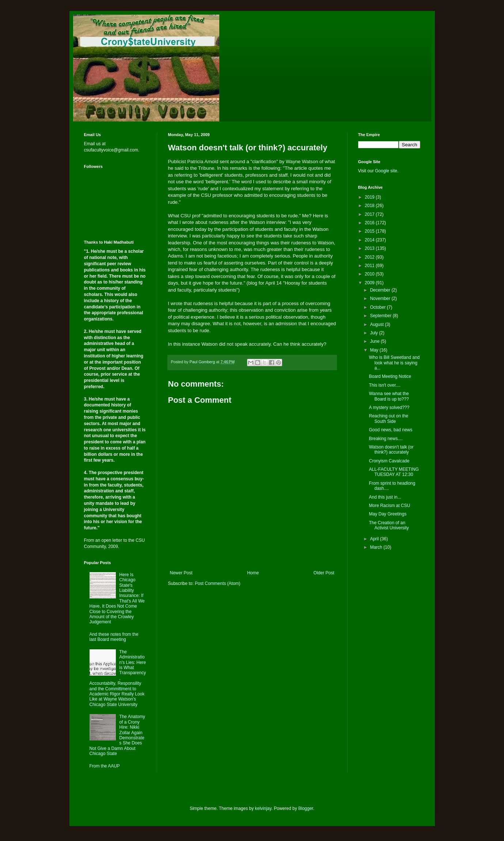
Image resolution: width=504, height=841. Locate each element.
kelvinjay (263, 808)
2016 (370, 223)
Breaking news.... (386, 439)
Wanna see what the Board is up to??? (389, 396)
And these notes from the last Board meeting (114, 637)
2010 (370, 274)
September (381, 316)
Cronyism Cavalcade (389, 461)
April (375, 539)
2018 (370, 206)
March (377, 547)
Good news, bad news (391, 430)
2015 (370, 231)
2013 (370, 248)
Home (253, 573)
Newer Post (181, 573)
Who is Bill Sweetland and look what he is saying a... (394, 363)
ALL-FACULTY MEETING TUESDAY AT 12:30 (394, 472)
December (381, 290)
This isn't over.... (384, 385)
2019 (370, 197)
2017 (370, 214)
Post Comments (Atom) (218, 583)
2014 (370, 240)
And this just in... (385, 497)
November (381, 299)
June (375, 341)
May (375, 350)
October (378, 307)
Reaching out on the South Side (388, 418)
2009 (370, 283)
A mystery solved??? (389, 408)
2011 (370, 266)
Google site (386, 171)
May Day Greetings (388, 514)
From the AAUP (105, 766)
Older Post (324, 573)
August (377, 324)
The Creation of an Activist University (389, 525)
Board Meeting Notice (390, 376)
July (374, 333)
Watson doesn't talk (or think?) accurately (391, 450)
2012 (370, 257)
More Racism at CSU (389, 506)
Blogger (306, 808)
